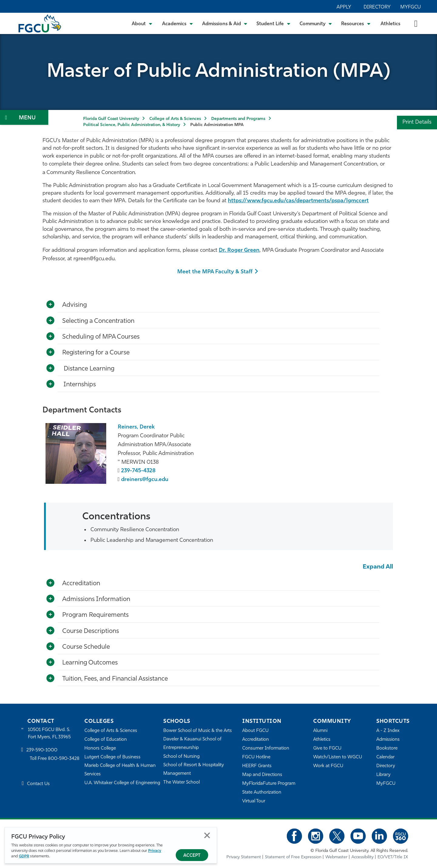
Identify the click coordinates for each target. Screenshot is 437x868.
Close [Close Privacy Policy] (207, 835)
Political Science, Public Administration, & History (132, 125)
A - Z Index (388, 731)
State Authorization (262, 793)
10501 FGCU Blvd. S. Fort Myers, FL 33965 (49, 734)
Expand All (378, 567)
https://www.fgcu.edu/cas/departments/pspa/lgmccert (298, 201)
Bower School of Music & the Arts (198, 731)
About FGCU (255, 731)
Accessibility (362, 857)
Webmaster (336, 857)
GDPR (24, 856)
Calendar (385, 757)
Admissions (388, 740)
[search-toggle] (416, 23)
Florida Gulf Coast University (111, 119)
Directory (377, 7)
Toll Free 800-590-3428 (55, 759)
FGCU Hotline (256, 757)
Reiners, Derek (136, 427)
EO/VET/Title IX (393, 857)
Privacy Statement (244, 857)
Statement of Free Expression (293, 857)
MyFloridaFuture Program (269, 784)
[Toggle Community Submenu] (316, 23)
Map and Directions (262, 775)
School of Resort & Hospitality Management (194, 769)
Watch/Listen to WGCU (338, 757)
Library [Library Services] (383, 775)
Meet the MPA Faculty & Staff (215, 272)
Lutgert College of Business (112, 757)
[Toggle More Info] (50, 305)
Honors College (100, 748)
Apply (344, 7)
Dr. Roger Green (239, 250)
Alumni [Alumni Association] (320, 731)
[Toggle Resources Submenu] (356, 23)
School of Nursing (181, 757)
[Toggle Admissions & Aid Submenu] (225, 23)
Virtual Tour (254, 801)
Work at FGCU (328, 766)
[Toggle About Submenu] (142, 23)
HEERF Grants (257, 766)
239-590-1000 (42, 750)
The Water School (181, 783)
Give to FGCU (327, 748)
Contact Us (38, 784)
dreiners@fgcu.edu (145, 480)
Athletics (390, 24)
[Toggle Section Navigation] (24, 117)
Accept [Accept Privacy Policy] (192, 856)
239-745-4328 (138, 471)
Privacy (155, 851)
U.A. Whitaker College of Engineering (122, 783)
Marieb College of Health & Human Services (120, 770)
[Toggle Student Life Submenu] (273, 23)
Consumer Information (266, 748)
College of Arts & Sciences (175, 119)
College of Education (106, 740)
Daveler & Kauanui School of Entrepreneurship (192, 744)
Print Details (417, 122)
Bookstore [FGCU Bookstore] (387, 748)
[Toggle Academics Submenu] (178, 23)
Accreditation (256, 740)
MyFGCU (411, 7)
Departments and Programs (238, 119)
